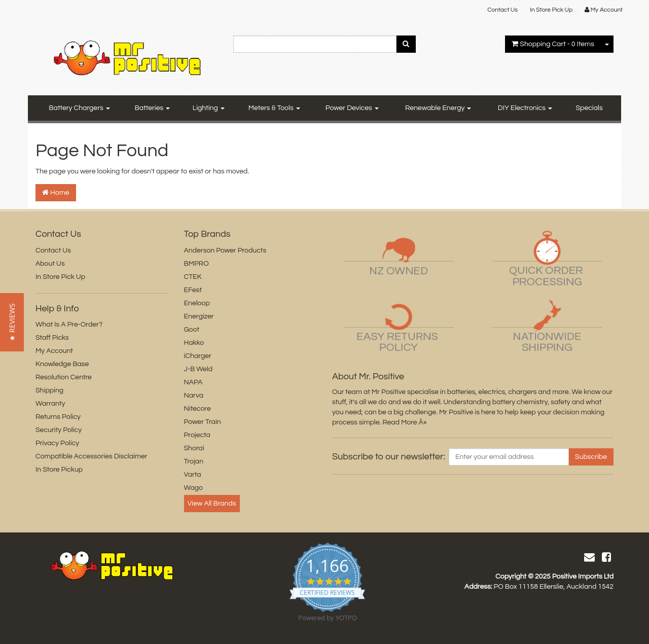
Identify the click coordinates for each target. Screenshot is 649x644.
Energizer (199, 316)
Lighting (209, 108)
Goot (192, 330)
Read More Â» (404, 422)
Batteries (153, 108)
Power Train (203, 422)
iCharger (198, 356)
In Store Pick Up (551, 10)
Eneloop (197, 303)
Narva (194, 396)
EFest (193, 290)
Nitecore (197, 409)
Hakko (194, 343)
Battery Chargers (79, 108)
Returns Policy (58, 417)
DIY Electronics (525, 108)
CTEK (193, 277)
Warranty (50, 404)
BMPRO (196, 264)
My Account (54, 351)
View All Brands (212, 504)
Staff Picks (52, 338)
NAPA (193, 382)
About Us (50, 264)
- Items (553, 44)
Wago (194, 488)
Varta (193, 475)
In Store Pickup (59, 470)
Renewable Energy (438, 108)
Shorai (194, 448)
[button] (12, 322)
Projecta (197, 435)
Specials (589, 108)
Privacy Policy (57, 443)
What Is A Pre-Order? (69, 325)
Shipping (49, 390)
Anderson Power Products (225, 251)
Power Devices (352, 108)
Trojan (194, 461)
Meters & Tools (274, 108)
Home (56, 192)
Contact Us (502, 10)
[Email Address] (509, 457)
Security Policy (59, 430)
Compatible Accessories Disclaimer (92, 456)
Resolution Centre (64, 377)
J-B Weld (199, 369)
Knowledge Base (62, 364)
